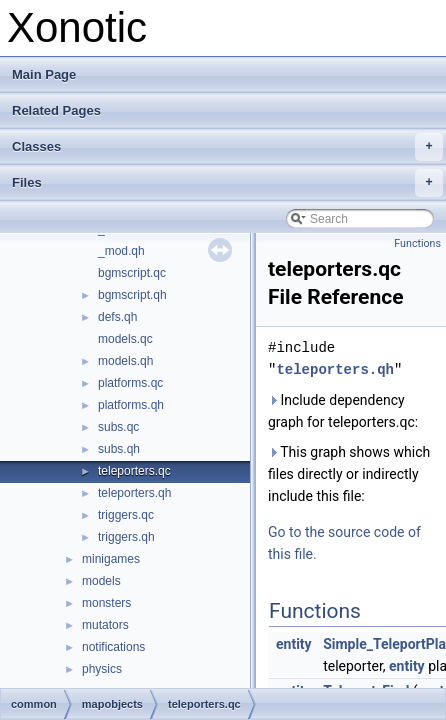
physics (102, 669)
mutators (105, 625)
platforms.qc (130, 383)
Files (227, 183)
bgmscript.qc (132, 273)
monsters (106, 603)
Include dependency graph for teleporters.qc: (343, 411)
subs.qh (119, 449)
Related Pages (56, 110)
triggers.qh (126, 537)
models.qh (125, 361)
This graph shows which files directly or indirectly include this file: (349, 474)
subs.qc (118, 427)
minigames (111, 559)
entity (294, 644)
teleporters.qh (134, 493)
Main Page (44, 74)
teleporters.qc (134, 471)
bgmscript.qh (132, 295)
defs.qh (117, 317)
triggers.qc (126, 515)
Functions (417, 243)
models (101, 581)
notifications (113, 647)
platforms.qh (131, 405)
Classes (227, 147)
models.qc (125, 339)
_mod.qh (121, 251)
